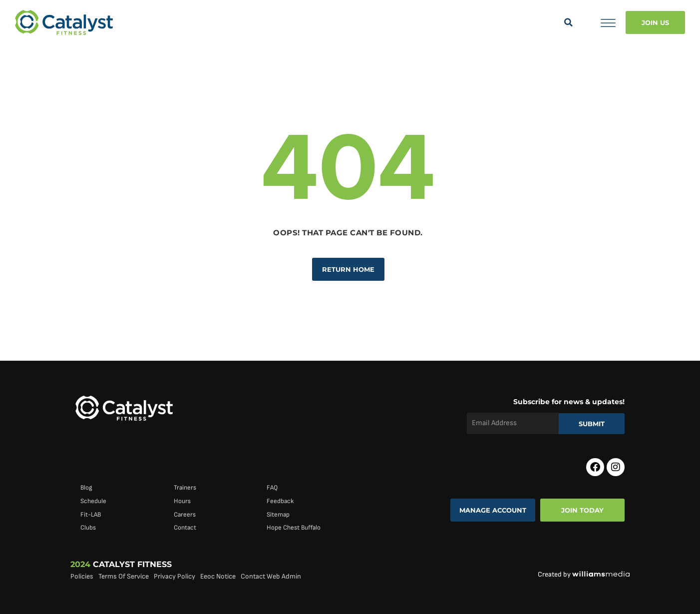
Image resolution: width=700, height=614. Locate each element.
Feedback (280, 501)
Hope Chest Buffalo (294, 528)
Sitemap (278, 515)
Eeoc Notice (218, 576)
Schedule (93, 501)
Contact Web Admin (271, 576)
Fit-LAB (91, 515)
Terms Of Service (124, 576)
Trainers (185, 488)
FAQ (272, 488)
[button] (568, 22)
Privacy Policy (175, 576)
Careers (185, 515)
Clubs (88, 528)
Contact (185, 528)
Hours (182, 501)
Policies (82, 576)
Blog (86, 488)
